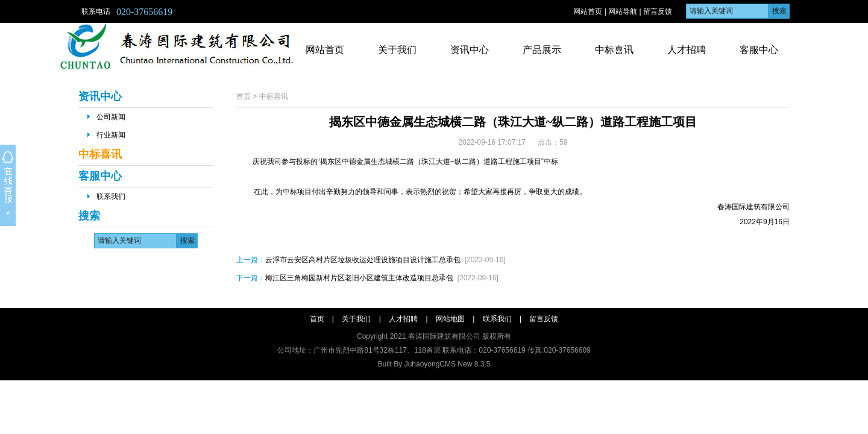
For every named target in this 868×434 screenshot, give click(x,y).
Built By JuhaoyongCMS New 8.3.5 (434, 364)
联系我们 (111, 197)
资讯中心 (470, 50)
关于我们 (397, 50)
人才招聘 (687, 50)
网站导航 (623, 11)
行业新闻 (111, 135)
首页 (244, 96)
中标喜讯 (614, 50)
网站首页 (588, 11)
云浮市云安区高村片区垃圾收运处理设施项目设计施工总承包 (363, 260)
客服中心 (759, 50)
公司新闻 (111, 117)
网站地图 (450, 319)
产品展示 (542, 50)
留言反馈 (658, 11)
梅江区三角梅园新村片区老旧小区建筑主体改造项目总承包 (359, 278)
